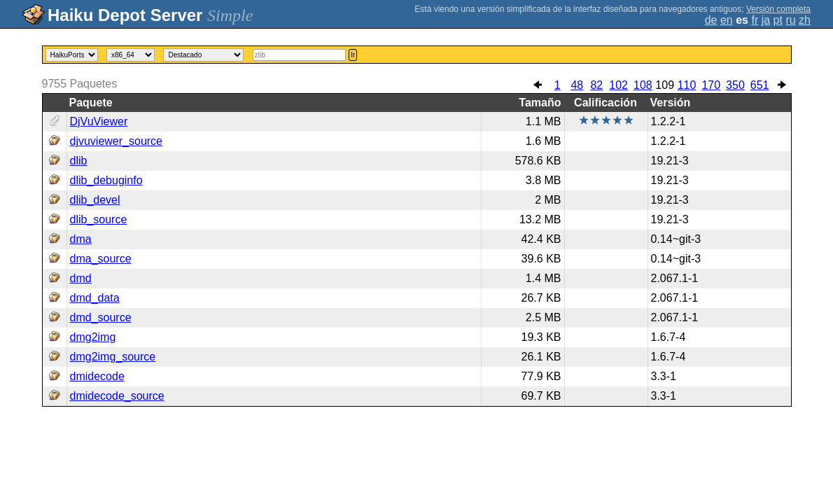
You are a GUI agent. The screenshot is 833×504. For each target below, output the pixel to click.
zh (805, 20)
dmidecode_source (117, 396)
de (711, 20)
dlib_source (99, 219)
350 (735, 85)
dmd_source (101, 317)
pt (778, 20)
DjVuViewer (99, 121)
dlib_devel (95, 200)
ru (790, 20)
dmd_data (95, 298)
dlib (79, 161)
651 (760, 85)
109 (665, 85)
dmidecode (97, 376)
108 (643, 85)
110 (687, 85)
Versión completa (778, 9)
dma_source (101, 259)
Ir (353, 55)
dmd (81, 278)
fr (755, 20)
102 (618, 85)
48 (577, 85)
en (727, 20)
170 (711, 85)
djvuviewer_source (117, 141)
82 (596, 85)
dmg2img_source (113, 357)
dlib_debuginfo (106, 180)
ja (766, 20)
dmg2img (93, 337)
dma (81, 239)
